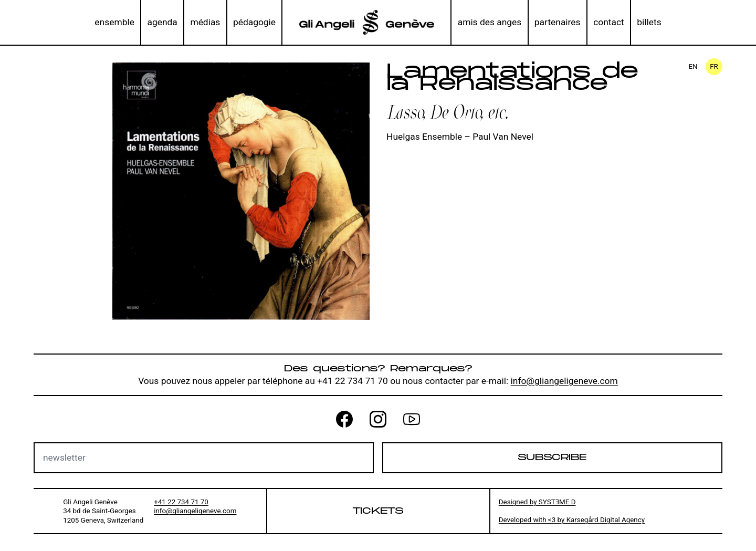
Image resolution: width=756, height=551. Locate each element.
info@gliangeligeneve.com (564, 381)
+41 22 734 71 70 (181, 502)
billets (649, 22)
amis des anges (490, 22)
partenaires (558, 22)
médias (205, 22)
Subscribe (552, 457)
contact (609, 22)
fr (714, 66)
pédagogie (254, 22)
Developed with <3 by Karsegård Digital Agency (572, 520)
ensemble (114, 22)
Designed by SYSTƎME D (537, 502)
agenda (162, 22)
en (693, 66)
